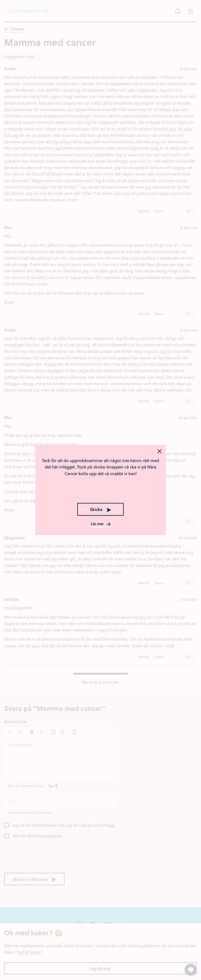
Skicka (100, 509)
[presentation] (101, 489)
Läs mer (101, 524)
